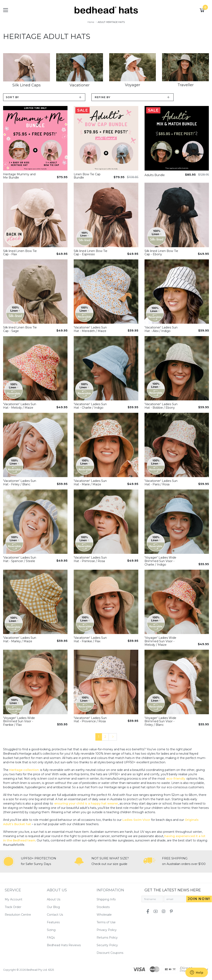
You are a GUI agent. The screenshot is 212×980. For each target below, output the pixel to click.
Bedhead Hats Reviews (64, 945)
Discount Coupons (110, 953)
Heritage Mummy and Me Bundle (19, 176)
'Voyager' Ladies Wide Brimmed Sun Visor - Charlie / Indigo (160, 561)
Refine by (103, 97)
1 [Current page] (99, 737)
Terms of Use (106, 922)
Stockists (103, 907)
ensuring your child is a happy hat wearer (86, 804)
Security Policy (107, 945)
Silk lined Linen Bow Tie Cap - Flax (20, 253)
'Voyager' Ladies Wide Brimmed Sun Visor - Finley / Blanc (160, 721)
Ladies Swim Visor (136, 820)
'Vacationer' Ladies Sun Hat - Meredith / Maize (90, 329)
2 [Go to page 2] (105, 737)
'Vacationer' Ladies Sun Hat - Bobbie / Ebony (161, 406)
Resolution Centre (18, 915)
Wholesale (104, 915)
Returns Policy (107, 938)
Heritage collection (24, 770)
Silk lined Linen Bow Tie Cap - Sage (20, 329)
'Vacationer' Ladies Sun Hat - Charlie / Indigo (90, 406)
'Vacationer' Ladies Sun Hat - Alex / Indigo (161, 329)
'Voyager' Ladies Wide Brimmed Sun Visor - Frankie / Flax (19, 721)
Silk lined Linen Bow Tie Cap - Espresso (91, 253)
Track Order (13, 907)
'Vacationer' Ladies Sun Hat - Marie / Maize (90, 483)
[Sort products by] (44, 97)
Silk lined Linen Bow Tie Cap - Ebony (161, 253)
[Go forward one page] (113, 737)
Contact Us (55, 915)
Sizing (51, 930)
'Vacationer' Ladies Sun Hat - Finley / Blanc (20, 483)
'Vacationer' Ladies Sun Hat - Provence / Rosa (90, 720)
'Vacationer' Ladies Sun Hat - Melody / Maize (20, 406)
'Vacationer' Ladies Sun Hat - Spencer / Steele (20, 559)
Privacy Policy (107, 930)
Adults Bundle (155, 175)
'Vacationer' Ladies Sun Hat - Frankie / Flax (90, 639)
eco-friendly (176, 779)
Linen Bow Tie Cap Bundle (87, 176)
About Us (54, 899)
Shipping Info (106, 899)
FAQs (51, 938)
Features (53, 922)
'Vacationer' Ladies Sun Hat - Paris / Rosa (161, 483)
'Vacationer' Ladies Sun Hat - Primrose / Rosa (90, 559)
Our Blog (53, 907)
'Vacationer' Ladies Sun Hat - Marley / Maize (20, 639)
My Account (14, 899)
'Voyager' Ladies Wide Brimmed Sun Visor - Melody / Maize (160, 641)
